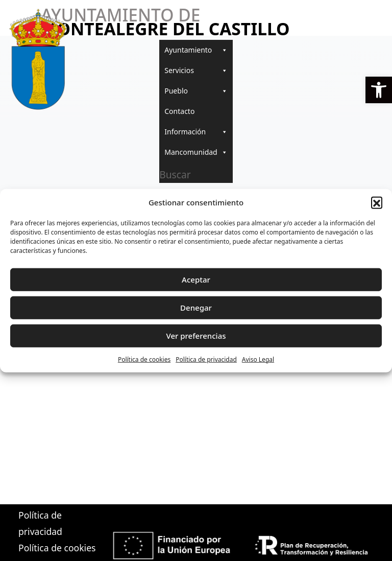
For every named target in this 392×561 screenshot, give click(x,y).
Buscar (175, 174)
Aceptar (196, 279)
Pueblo (196, 91)
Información (196, 132)
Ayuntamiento (196, 50)
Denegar (196, 308)
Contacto (179, 111)
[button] (379, 90)
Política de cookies (144, 359)
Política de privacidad (206, 359)
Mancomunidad (196, 152)
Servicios (196, 71)
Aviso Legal (258, 359)
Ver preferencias (196, 336)
